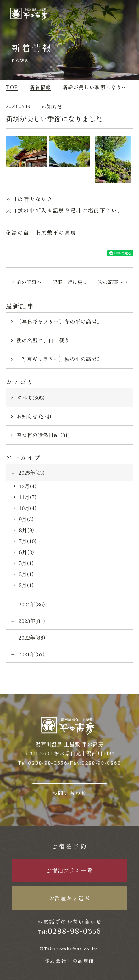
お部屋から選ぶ (70, 898)
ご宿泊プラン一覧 (69, 870)
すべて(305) (31, 397)
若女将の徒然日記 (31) (43, 435)
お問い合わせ (69, 793)
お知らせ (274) (34, 416)
